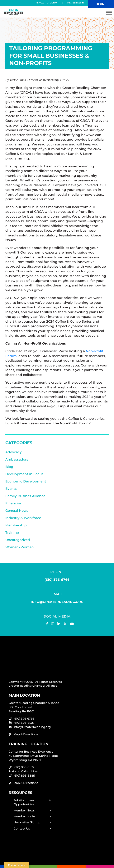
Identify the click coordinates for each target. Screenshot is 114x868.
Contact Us (22, 828)
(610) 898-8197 (24, 767)
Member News (24, 810)
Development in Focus (24, 474)
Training (12, 532)
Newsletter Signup (27, 822)
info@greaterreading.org (57, 602)
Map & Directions (26, 734)
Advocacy (14, 452)
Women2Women (20, 547)
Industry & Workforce (23, 518)
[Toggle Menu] (109, 13)
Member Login (76, 3)
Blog (9, 467)
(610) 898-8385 (24, 776)
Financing (14, 503)
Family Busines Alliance (25, 496)
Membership (16, 525)
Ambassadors (17, 459)
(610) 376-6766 (57, 580)
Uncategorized (18, 540)
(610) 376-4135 (24, 723)
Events (11, 489)
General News (17, 511)
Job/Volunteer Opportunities (24, 802)
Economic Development (26, 481)
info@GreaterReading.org (32, 727)
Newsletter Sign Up (47, 3)
